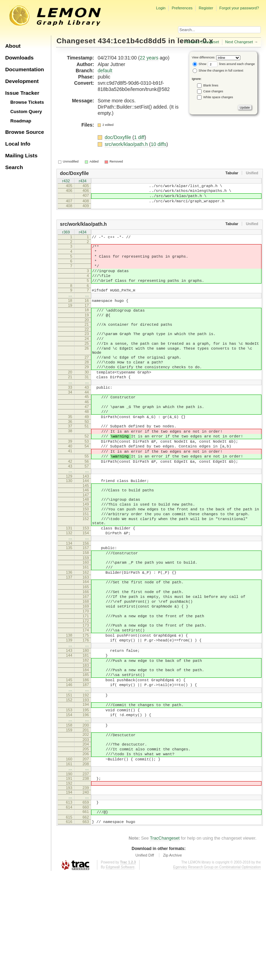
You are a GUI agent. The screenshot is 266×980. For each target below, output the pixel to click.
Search (14, 167)
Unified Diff (145, 961)
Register (206, 8)
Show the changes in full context (218, 71)
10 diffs (158, 144)
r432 (66, 182)
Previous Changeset (202, 42)
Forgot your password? (239, 8)
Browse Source (25, 132)
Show (199, 64)
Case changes (213, 91)
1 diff (139, 137)
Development (22, 81)
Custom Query (26, 112)
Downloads (19, 58)
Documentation (25, 69)
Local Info (18, 144)
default (105, 71)
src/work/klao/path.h (127, 144)
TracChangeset (165, 944)
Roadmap (21, 121)
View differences (203, 57)
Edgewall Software (120, 973)
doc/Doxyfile (118, 137)
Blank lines (211, 85)
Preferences (182, 8)
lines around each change (231, 64)
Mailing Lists (21, 155)
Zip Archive (172, 961)
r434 (82, 182)
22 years (149, 58)
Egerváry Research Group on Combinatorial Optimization (217, 973)
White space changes (218, 97)
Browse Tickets (27, 102)
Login (161, 8)
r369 (66, 239)
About (13, 46)
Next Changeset (239, 42)
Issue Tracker (22, 93)
